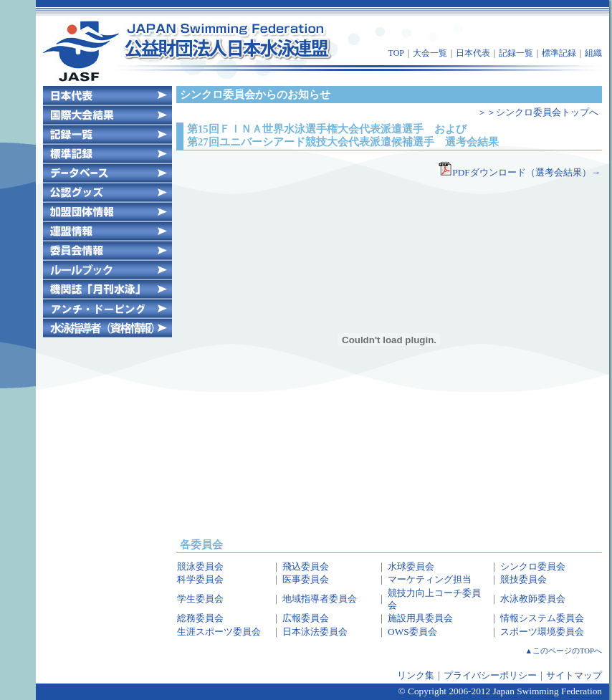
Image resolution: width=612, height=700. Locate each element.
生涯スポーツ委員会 (219, 632)
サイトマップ (574, 675)
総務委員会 (200, 618)
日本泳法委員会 (315, 632)
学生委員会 (200, 599)
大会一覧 (430, 53)
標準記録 (559, 53)
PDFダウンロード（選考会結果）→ (526, 172)
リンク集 (416, 675)
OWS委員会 (412, 632)
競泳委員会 (200, 566)
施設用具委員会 (420, 618)
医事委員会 (306, 579)
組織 (593, 53)
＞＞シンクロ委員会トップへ (538, 112)
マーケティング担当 (430, 579)
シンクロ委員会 (533, 566)
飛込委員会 (306, 566)
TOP (396, 53)
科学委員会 (200, 579)
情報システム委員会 (542, 618)
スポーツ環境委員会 (542, 632)
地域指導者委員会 (320, 599)
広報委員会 (306, 618)
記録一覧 (516, 53)
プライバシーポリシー (490, 675)
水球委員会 (411, 566)
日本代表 (473, 53)
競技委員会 (523, 579)
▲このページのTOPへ (564, 651)
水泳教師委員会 (533, 599)
